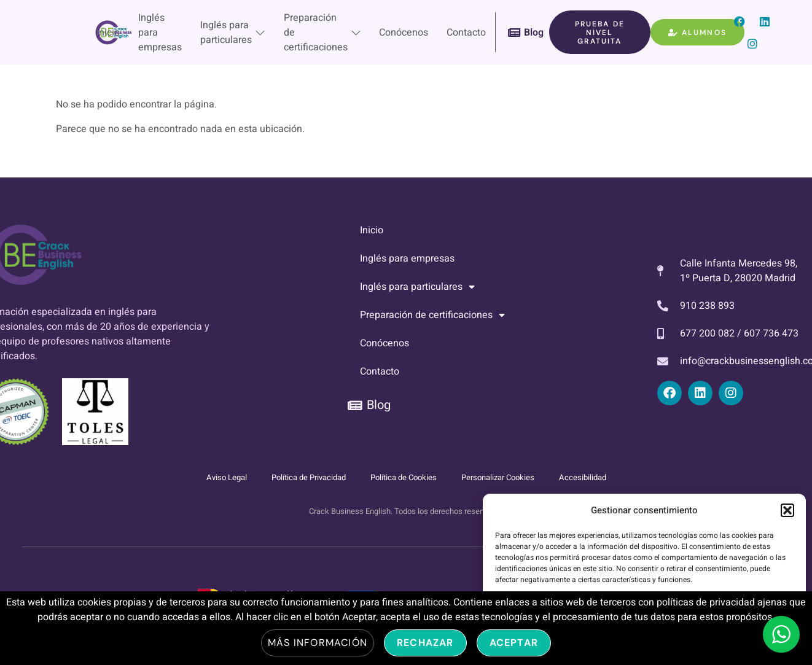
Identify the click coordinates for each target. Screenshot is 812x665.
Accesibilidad (583, 477)
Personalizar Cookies (498, 477)
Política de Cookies (404, 477)
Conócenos (404, 33)
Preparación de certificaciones (322, 32)
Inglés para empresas (159, 32)
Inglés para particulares (232, 33)
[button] (787, 510)
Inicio (107, 33)
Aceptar (514, 643)
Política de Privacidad (309, 477)
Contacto (466, 33)
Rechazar (425, 643)
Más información (318, 643)
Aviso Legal (227, 477)
